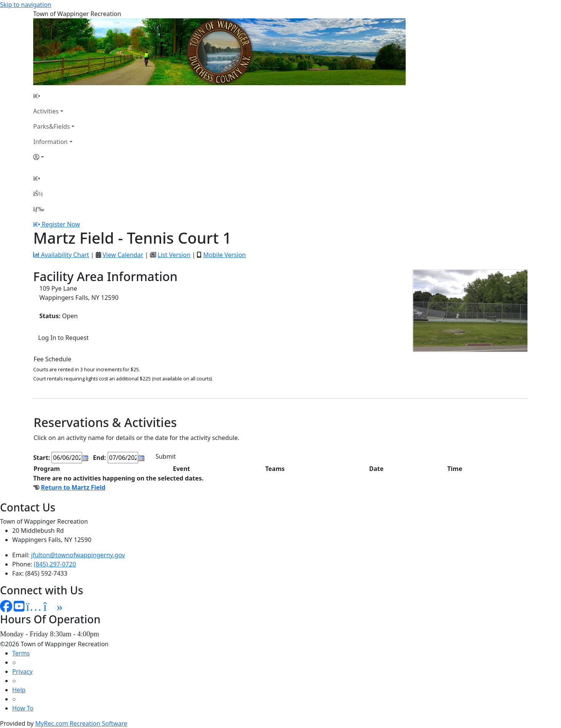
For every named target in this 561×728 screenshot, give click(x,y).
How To (23, 708)
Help (19, 690)
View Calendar (123, 255)
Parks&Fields (52, 126)
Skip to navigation (26, 5)
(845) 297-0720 (55, 564)
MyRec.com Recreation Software (81, 723)
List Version (174, 255)
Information (51, 142)
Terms (21, 653)
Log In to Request (63, 338)
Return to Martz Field (73, 487)
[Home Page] (54, 96)
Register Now (61, 224)
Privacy (22, 671)
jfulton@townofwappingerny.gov (78, 555)
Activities (46, 111)
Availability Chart (61, 255)
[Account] (54, 157)
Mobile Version (224, 255)
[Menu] (39, 209)
